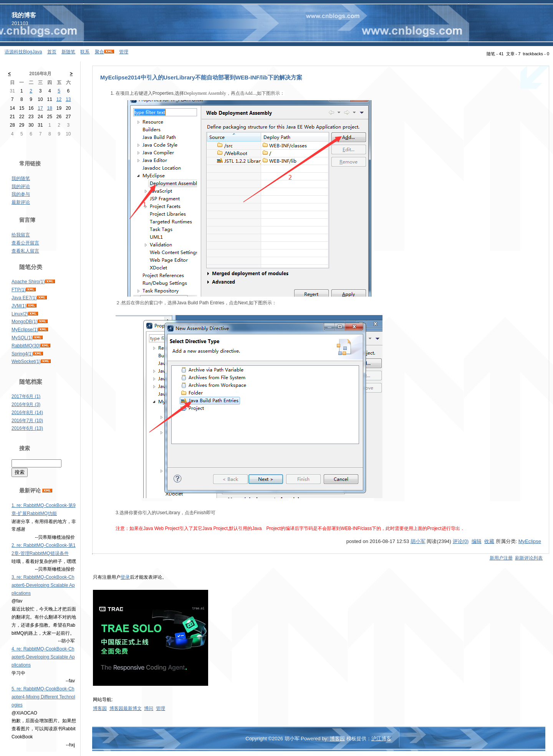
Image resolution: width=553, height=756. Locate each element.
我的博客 (24, 15)
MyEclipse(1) (25, 330)
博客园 (100, 708)
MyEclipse (530, 541)
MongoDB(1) (25, 322)
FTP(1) (19, 290)
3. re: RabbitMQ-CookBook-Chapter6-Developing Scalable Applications (43, 585)
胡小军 (418, 541)
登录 (125, 577)
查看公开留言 (25, 243)
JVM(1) (19, 306)
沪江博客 (381, 739)
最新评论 (21, 202)
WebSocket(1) (26, 361)
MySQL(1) (22, 338)
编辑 (477, 541)
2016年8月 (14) (27, 413)
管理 (124, 52)
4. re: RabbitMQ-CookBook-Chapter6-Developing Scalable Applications (43, 657)
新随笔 (68, 52)
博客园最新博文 (126, 708)
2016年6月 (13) (27, 428)
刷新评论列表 (529, 558)
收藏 (489, 541)
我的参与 (21, 194)
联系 (85, 52)
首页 (52, 52)
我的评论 (21, 187)
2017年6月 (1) (26, 396)
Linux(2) (20, 314)
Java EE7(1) (24, 298)
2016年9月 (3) (26, 404)
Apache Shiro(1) (28, 282)
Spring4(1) (22, 354)
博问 (149, 708)
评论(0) (461, 541)
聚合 (99, 52)
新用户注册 (501, 558)
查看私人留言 (25, 251)
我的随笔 (21, 178)
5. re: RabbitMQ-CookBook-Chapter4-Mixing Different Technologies (43, 697)
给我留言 (21, 235)
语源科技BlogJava (23, 52)
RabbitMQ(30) (26, 346)
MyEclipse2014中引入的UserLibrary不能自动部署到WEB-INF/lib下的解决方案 (201, 78)
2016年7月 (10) (27, 421)
